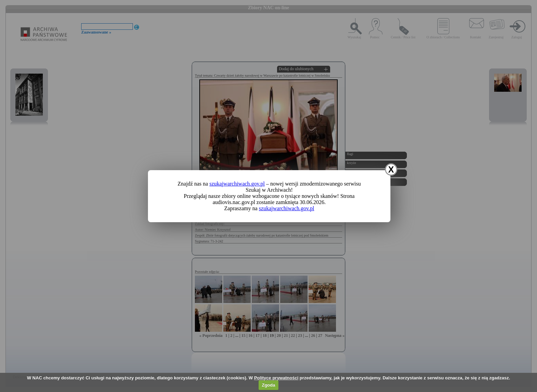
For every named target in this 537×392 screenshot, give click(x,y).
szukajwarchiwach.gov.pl (237, 184)
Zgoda (268, 385)
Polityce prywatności (276, 378)
